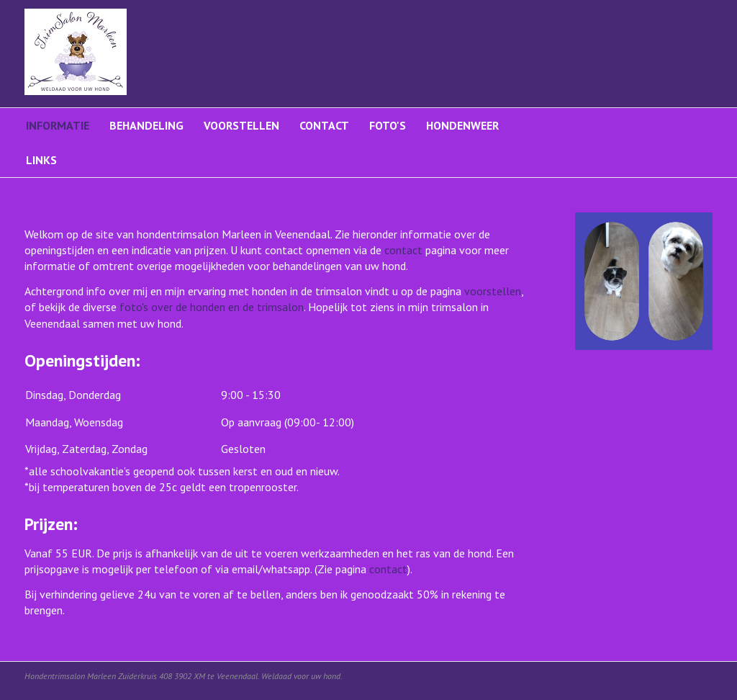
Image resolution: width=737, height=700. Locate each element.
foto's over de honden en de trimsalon (212, 307)
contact (403, 250)
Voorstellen (241, 125)
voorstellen (493, 291)
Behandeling (146, 125)
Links (41, 160)
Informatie (58, 125)
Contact (324, 125)
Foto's (388, 125)
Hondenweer (462, 125)
